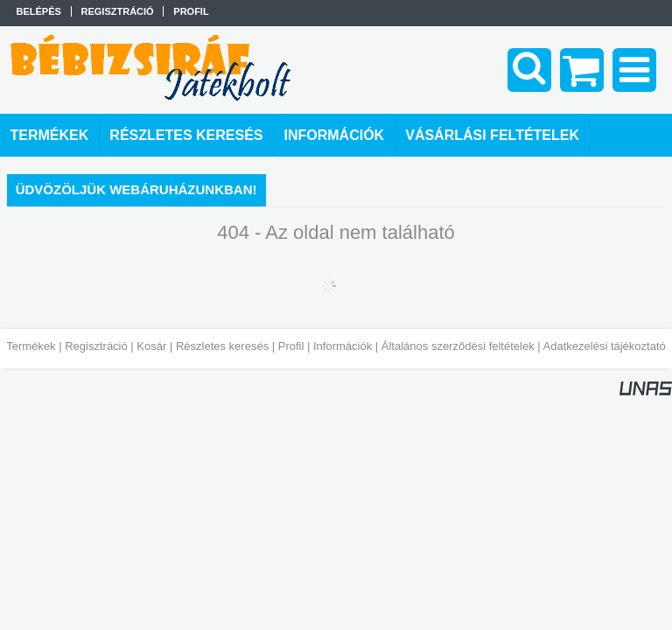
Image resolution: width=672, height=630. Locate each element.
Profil (291, 346)
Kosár (151, 346)
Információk (343, 346)
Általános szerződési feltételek (458, 346)
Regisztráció (96, 346)
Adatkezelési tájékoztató (605, 346)
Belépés (39, 11)
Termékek (31, 346)
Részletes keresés (222, 346)
